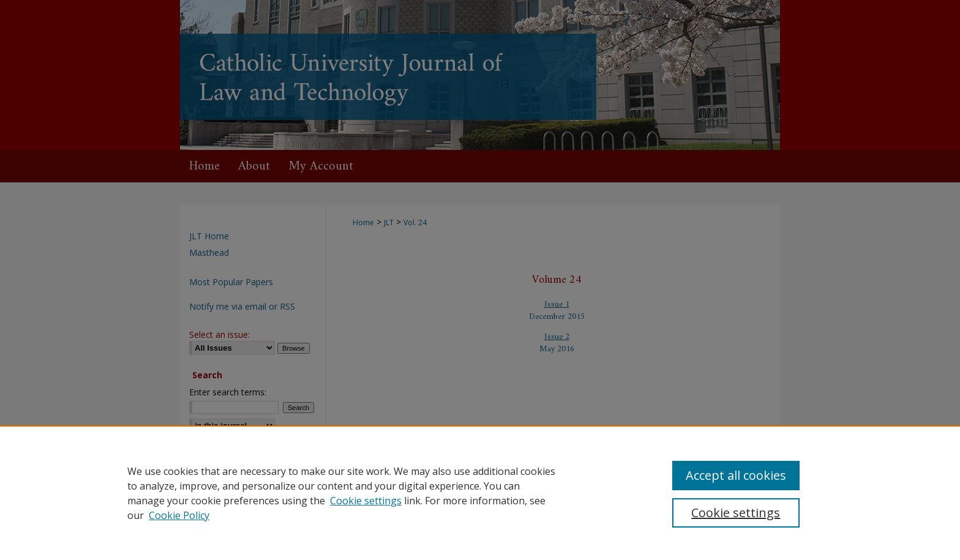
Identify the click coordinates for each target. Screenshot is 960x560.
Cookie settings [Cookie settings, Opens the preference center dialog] (736, 513)
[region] (480, 493)
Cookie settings (366, 501)
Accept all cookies (736, 475)
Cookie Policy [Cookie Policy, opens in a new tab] (179, 515)
